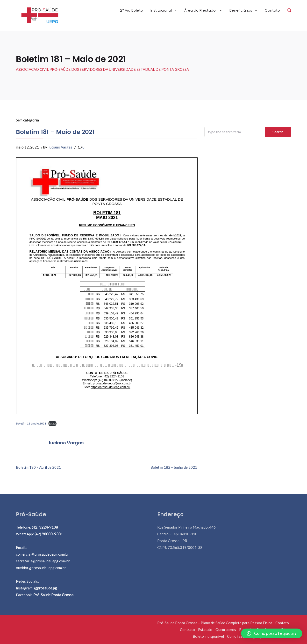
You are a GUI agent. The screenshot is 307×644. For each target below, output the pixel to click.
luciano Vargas (60, 147)
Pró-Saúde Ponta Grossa (53, 595)
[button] (272, 633)
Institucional (162, 10)
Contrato (187, 630)
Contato (272, 10)
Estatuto (205, 630)
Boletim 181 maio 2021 (31, 423)
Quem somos (226, 630)
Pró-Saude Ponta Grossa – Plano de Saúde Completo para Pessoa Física (215, 623)
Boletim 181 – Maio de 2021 (55, 132)
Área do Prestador (201, 10)
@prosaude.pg (46, 588)
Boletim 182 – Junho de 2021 (174, 467)
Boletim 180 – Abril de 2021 (38, 467)
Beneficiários (241, 10)
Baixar (52, 423)
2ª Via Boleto (132, 10)
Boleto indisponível (208, 636)
